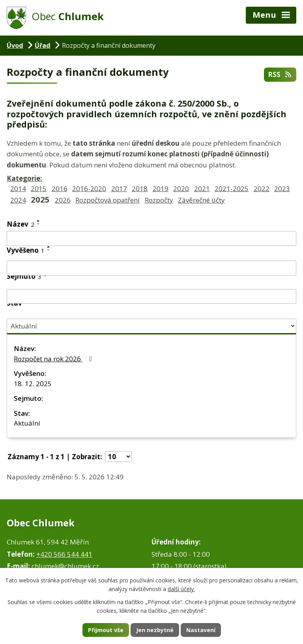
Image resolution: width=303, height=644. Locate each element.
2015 (39, 189)
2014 (18, 189)
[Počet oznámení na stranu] (118, 457)
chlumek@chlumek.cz (65, 566)
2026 (63, 200)
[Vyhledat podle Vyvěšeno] (151, 268)
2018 (140, 189)
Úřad (43, 45)
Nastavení (201, 630)
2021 (202, 189)
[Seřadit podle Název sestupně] (39, 224)
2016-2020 (89, 189)
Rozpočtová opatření (108, 200)
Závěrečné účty (201, 200)
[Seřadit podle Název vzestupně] (39, 221)
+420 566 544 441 (64, 554)
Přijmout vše (106, 630)
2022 (262, 189)
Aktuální (27, 423)
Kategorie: (24, 178)
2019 (161, 189)
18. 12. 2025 (33, 384)
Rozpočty (159, 200)
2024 (18, 200)
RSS (280, 74)
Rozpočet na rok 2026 (54, 359)
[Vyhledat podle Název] (151, 238)
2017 (119, 189)
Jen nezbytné (155, 630)
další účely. (181, 589)
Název (21, 224)
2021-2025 (232, 189)
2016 (60, 189)
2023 (282, 189)
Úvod (15, 45)
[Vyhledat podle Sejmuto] (151, 297)
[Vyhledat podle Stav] (151, 326)
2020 (181, 189)
